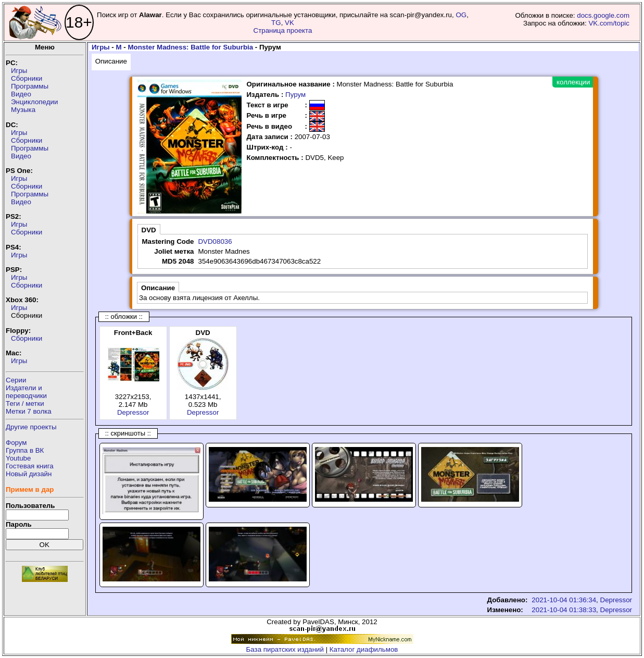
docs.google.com (603, 15)
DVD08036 (215, 241)
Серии (16, 380)
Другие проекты (31, 427)
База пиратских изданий (285, 649)
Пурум (295, 95)
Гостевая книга (30, 466)
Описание (111, 61)
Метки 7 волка (29, 411)
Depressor (133, 412)
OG (461, 15)
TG (276, 23)
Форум (16, 443)
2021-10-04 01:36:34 (564, 600)
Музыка (23, 110)
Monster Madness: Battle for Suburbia (190, 47)
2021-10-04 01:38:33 (564, 610)
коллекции (573, 82)
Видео (21, 94)
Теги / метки (25, 404)
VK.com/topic (609, 23)
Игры (19, 71)
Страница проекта (283, 30)
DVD (149, 230)
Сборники (27, 78)
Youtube (18, 458)
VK (289, 23)
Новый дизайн (29, 474)
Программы (30, 86)
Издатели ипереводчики (26, 392)
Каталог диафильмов (364, 649)
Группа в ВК (25, 450)
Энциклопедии (34, 102)
